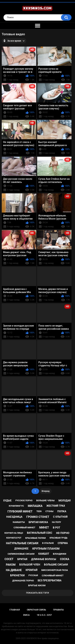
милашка (35, 506)
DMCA (26, 615)
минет (44, 528)
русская (33, 575)
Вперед (46, 491)
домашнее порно (23, 581)
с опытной (60, 517)
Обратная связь (36, 610)
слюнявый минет (25, 528)
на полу (56, 522)
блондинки (60, 554)
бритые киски (37, 585)
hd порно (63, 533)
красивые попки (35, 538)
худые (7, 501)
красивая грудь (59, 538)
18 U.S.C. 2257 (44, 615)
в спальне (48, 543)
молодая (65, 501)
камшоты (19, 522)
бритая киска (38, 522)
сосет (9, 559)
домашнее (21, 549)
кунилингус (16, 506)
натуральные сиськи (22, 543)
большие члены (46, 501)
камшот (44, 554)
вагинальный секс (40, 533)
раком (11, 565)
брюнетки (18, 575)
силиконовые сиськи (21, 554)
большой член (30, 565)
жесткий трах (56, 506)
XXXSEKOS (32, 638)
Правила (58, 610)
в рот (56, 528)
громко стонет (38, 517)
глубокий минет (20, 511)
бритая (22, 559)
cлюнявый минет (53, 575)
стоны (49, 511)
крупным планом (46, 549)
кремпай (31, 570)
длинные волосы (44, 559)
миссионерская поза (55, 570)
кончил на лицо (14, 533)
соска (65, 559)
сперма (63, 543)
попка (62, 511)
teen (39, 511)
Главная (15, 610)
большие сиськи (56, 565)
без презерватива (50, 580)
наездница (14, 517)
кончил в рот (14, 538)
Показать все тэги (37, 593)
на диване (14, 570)
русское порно (24, 501)
